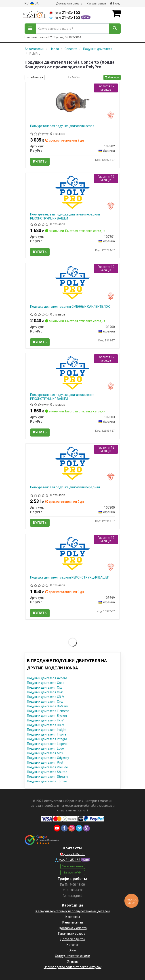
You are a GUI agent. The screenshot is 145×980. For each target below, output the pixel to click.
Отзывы (73, 961)
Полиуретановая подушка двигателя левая (62, 126)
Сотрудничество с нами (72, 956)
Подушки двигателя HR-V (46, 725)
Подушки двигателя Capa (46, 683)
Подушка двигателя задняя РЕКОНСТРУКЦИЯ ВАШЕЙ (70, 577)
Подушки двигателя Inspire (47, 734)
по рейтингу (35, 77)
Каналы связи (96, 3)
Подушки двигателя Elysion (47, 716)
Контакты (73, 917)
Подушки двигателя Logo (45, 748)
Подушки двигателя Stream (47, 777)
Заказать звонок (72, 866)
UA (35, 4)
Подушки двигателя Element (48, 711)
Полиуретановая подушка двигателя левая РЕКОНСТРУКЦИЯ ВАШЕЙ (62, 397)
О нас (73, 950)
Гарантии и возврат (72, 934)
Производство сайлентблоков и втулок (73, 967)
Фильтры (112, 77)
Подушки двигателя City (45, 687)
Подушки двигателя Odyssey (48, 758)
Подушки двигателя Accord (47, 678)
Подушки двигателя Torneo (47, 781)
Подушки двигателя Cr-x (45, 702)
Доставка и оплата (69, 3)
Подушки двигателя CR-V (46, 697)
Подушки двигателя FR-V (45, 720)
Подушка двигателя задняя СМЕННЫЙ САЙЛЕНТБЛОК (70, 307)
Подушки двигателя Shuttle (47, 772)
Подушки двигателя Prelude (47, 767)
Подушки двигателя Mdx (45, 753)
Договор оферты (73, 939)
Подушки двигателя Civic (45, 692)
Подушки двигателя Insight (47, 730)
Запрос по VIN (72, 873)
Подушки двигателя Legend (47, 744)
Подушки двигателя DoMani (47, 706)
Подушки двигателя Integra (47, 739)
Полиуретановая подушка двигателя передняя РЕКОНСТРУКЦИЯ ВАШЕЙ (65, 216)
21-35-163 (65, 13)
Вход (115, 3)
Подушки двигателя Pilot (45, 763)
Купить (40, 161)
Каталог (73, 945)
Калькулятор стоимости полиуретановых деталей (73, 911)
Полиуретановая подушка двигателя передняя (65, 487)
